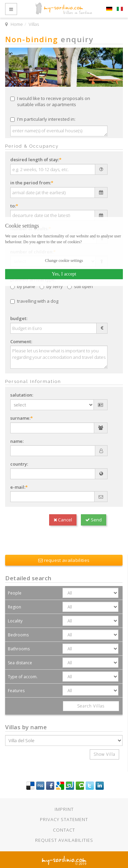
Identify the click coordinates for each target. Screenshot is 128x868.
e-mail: (19, 487)
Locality (15, 621)
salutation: (22, 395)
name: (17, 441)
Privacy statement (64, 819)
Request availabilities (64, 840)
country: (19, 464)
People (15, 593)
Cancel (63, 520)
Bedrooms (18, 635)
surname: (22, 418)
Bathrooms (19, 649)
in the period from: (32, 183)
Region (15, 607)
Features (16, 691)
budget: (19, 318)
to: (14, 206)
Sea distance (20, 663)
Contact (64, 830)
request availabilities (64, 560)
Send (94, 520)
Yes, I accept (64, 274)
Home (17, 24)
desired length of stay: (36, 160)
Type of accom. (23, 677)
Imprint (64, 809)
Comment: (21, 341)
